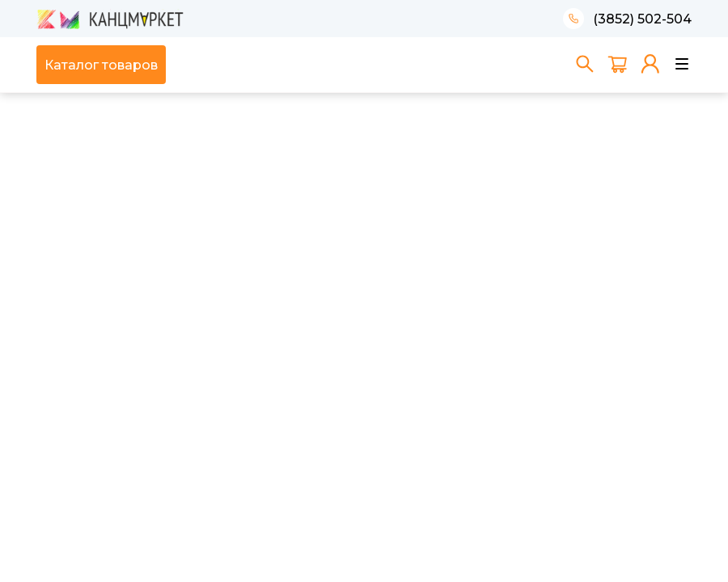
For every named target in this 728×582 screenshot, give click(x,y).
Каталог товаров (101, 65)
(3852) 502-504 (642, 19)
